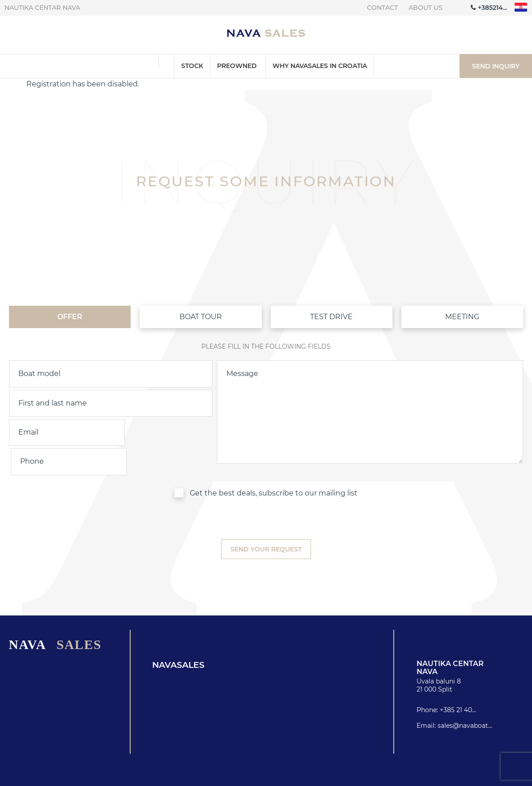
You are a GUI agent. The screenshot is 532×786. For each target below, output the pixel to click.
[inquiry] (370, 403)
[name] (111, 403)
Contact (382, 8)
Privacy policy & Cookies (470, 777)
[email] (59, 432)
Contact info (378, 777)
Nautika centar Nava (42, 8)
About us (426, 8)
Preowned (237, 66)
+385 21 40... (458, 680)
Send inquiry (496, 66)
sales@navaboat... (465, 696)
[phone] (163, 432)
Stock (192, 66)
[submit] (266, 520)
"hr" (521, 7)
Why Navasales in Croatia (320, 66)
